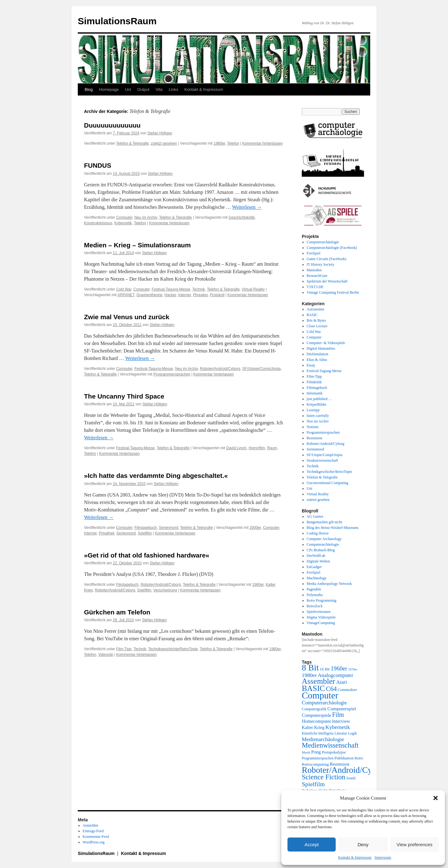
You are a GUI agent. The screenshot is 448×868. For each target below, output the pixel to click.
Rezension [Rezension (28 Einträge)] (340, 764)
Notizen (313, 427)
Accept (312, 845)
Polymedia (315, 595)
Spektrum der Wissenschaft (327, 281)
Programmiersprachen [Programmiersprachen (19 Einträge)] (318, 758)
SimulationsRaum (117, 21)
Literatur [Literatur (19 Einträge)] (341, 733)
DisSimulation (317, 354)
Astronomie (316, 309)
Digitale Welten (318, 561)
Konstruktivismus (98, 223)
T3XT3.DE (315, 287)
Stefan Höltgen (160, 133)
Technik (199, 289)
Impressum (383, 857)
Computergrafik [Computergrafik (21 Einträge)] (314, 709)
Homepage (109, 89)
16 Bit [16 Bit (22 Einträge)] (325, 669)
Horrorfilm (257, 448)
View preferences (415, 845)
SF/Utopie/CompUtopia (261, 369)
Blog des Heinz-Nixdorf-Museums (333, 528)
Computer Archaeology (324, 539)
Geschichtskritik (242, 217)
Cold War (124, 289)
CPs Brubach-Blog (321, 550)
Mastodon (314, 270)
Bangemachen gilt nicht (324, 522)
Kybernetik (123, 223)
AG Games (315, 516)
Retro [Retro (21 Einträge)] (359, 758)
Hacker (170, 295)
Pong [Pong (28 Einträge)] (316, 752)
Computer (124, 217)
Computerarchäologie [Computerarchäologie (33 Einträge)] (324, 703)
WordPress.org (94, 842)
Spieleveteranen (319, 612)
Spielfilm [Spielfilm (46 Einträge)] (313, 784)
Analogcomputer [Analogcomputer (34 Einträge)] (335, 675)
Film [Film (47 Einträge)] (338, 715)
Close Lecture (317, 326)
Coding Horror (318, 533)
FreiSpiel (314, 253)
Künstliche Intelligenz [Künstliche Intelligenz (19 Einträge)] (318, 733)
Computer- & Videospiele (326, 343)
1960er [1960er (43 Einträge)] (339, 668)
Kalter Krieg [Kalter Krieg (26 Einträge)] (313, 727)
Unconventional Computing (328, 483)
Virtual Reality (253, 289)
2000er (255, 528)
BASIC (312, 315)
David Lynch (236, 448)
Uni (128, 89)
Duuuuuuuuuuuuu (112, 125)
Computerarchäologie (323, 242)
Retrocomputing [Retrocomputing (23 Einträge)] (315, 764)
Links (173, 89)
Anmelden (91, 825)
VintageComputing (321, 623)
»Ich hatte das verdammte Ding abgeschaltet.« (156, 476)
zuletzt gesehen (164, 143)
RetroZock (315, 606)
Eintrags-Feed (93, 831)
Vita (159, 89)
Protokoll (217, 295)
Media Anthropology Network (329, 584)
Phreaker (200, 295)
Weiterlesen (247, 207)
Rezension (315, 438)
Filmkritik (314, 382)
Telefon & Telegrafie (132, 143)
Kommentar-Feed (96, 837)
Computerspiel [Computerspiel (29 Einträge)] (342, 709)
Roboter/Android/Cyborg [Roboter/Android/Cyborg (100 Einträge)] (345, 770)
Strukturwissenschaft (322, 460)
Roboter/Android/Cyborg (220, 369)
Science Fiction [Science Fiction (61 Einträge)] (324, 777)
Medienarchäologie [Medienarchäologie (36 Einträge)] (323, 739)
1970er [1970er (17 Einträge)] (353, 669)
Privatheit (106, 533)
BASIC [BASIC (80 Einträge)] (313, 688)
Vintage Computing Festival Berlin (333, 292)
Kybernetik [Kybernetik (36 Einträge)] (338, 727)
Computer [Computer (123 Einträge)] (320, 695)
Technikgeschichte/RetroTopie (173, 649)
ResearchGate (317, 276)
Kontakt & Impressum (355, 857)
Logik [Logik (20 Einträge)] (353, 733)
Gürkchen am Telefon (117, 612)
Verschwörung (165, 590)
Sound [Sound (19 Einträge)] (351, 778)
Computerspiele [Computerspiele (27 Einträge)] (317, 715)
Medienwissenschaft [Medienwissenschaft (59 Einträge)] (330, 745)
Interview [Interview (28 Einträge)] (341, 721)
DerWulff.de (316, 556)
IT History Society (321, 264)
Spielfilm (145, 533)
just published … (320, 399)
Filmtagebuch (146, 528)
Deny (363, 845)
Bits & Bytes (316, 320)
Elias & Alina (317, 360)
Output (143, 89)
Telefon (233, 143)
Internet (185, 295)
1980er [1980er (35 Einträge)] (309, 675)
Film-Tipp (124, 649)
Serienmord (169, 528)
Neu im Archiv (146, 217)
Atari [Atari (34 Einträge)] (341, 682)
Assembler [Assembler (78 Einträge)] (318, 681)
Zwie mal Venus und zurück (127, 317)
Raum (272, 448)
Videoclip (105, 655)
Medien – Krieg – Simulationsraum (137, 245)
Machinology (317, 578)
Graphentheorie (149, 295)
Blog (89, 89)
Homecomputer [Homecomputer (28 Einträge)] (316, 721)
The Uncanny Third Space (124, 396)
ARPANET (126, 295)
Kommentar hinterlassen (262, 143)
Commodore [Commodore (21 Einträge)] (347, 690)
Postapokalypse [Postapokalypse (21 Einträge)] (334, 752)
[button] (436, 798)
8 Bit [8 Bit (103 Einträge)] (310, 667)
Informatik (315, 393)
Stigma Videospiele (321, 617)
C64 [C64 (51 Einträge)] (331, 689)
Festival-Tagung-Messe (171, 289)
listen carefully (318, 416)
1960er (258, 585)
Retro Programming (322, 600)
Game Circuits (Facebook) (327, 259)
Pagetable (314, 589)
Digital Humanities (321, 348)
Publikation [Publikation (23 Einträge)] (344, 758)
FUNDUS (98, 165)
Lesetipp (313, 410)
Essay (311, 365)
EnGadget (314, 567)
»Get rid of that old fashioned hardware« (147, 555)
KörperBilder (317, 404)
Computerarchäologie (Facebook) (332, 248)
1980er (219, 143)
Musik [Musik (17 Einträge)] (306, 752)
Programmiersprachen (172, 374)
